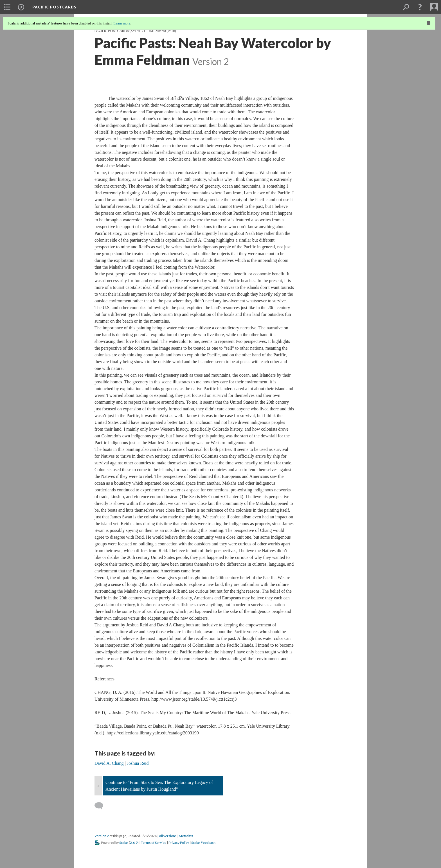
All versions (168, 836)
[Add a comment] (101, 806)
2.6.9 (134, 843)
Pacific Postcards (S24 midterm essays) (130, 31)
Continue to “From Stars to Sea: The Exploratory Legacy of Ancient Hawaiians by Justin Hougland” (159, 786)
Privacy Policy (179, 843)
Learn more (122, 23)
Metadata (186, 836)
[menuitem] (7, 7)
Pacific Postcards (54, 7)
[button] (420, 7)
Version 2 (102, 836)
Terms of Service (154, 843)
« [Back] (98, 786)
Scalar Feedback (203, 843)
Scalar (124, 843)
